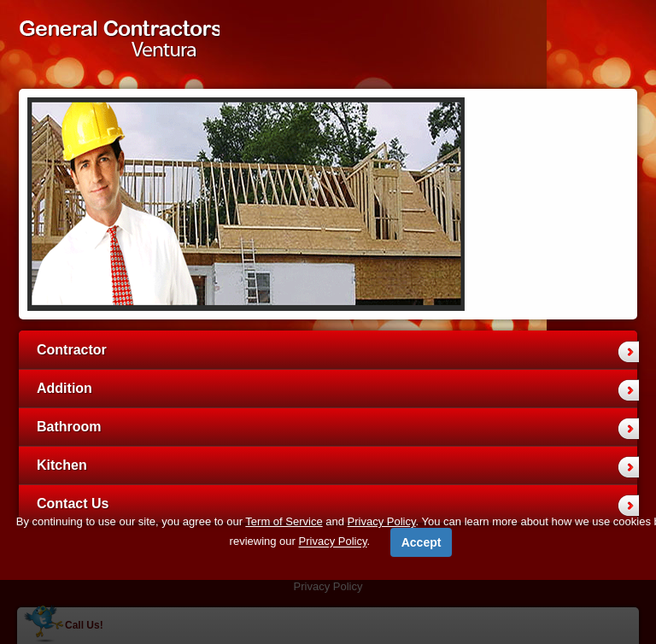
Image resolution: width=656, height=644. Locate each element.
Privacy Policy (382, 521)
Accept (422, 542)
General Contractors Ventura (119, 44)
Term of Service (284, 521)
